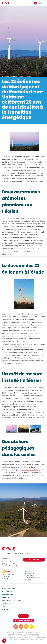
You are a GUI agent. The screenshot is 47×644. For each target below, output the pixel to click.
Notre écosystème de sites (24, 620)
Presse (4, 606)
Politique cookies (13, 634)
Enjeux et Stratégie (8, 588)
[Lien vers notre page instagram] (21, 627)
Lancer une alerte (23, 634)
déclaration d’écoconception (35, 639)
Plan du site (10, 633)
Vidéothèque (6, 609)
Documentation (7, 603)
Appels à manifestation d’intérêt (12, 600)
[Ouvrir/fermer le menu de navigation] (44, 3)
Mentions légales (19, 633)
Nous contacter (34, 560)
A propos (5, 585)
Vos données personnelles (33, 633)
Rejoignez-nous (7, 594)
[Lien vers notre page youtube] (32, 627)
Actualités (5, 597)
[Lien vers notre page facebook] (26, 627)
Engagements (7, 591)
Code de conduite (34, 634)
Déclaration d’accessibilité (15, 636)
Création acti (28, 636)
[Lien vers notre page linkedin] (16, 627)
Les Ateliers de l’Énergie (31, 470)
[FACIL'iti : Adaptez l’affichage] (36, 3)
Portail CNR (23, 616)
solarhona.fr (6, 578)
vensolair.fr (28, 579)
